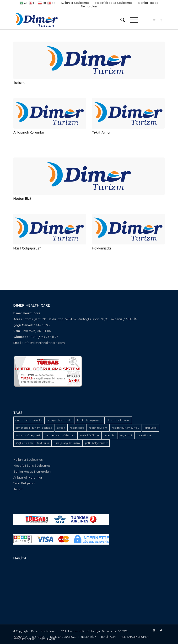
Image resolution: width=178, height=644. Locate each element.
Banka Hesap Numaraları (32, 471)
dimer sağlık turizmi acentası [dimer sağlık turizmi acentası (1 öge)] (34, 428)
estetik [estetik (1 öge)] (61, 428)
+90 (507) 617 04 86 (37, 331)
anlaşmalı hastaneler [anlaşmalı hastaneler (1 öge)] (29, 420)
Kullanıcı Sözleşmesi (76, 3)
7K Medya (94, 631)
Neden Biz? (22, 199)
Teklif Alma (101, 132)
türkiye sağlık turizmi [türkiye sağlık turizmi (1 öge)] (67, 443)
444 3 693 (43, 325)
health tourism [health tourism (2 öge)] (98, 428)
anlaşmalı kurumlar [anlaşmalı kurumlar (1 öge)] (60, 420)
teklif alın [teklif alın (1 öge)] (43, 443)
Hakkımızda (101, 248)
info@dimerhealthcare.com (44, 343)
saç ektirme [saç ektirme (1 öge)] (144, 435)
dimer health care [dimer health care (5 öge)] (118, 420)
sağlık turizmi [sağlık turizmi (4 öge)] (24, 443)
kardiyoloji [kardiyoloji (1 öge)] (151, 428)
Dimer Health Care (43, 631)
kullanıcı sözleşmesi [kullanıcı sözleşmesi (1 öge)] (28, 435)
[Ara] (120, 20)
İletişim (19, 83)
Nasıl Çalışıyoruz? (27, 248)
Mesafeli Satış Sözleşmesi (114, 3)
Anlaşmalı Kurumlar (29, 132)
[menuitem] (120, 20)
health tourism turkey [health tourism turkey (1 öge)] (125, 428)
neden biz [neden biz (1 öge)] (110, 435)
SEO (83, 631)
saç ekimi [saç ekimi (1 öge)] (126, 435)
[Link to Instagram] (154, 20)
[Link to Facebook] (161, 20)
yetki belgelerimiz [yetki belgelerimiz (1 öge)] (96, 443)
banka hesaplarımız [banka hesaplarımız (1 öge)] (90, 420)
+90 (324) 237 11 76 (45, 337)
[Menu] (132, 20)
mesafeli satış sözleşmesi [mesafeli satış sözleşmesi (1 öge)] (60, 435)
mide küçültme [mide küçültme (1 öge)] (89, 435)
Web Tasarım (70, 631)
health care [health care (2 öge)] (77, 428)
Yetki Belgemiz (24, 483)
